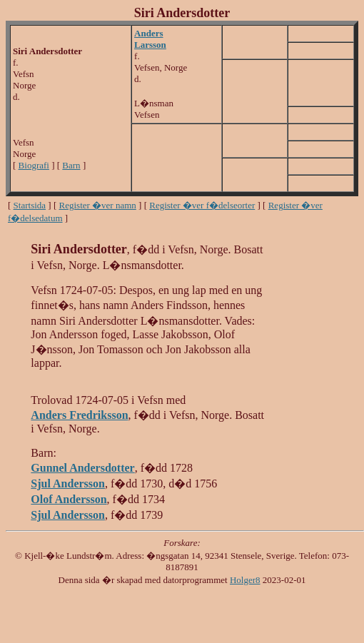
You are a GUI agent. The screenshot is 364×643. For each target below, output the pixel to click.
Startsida (30, 205)
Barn (71, 165)
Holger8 (245, 580)
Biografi (34, 165)
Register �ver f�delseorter (202, 205)
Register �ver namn (98, 205)
